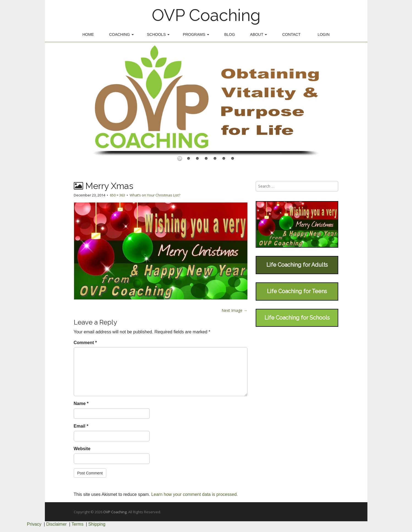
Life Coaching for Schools (297, 318)
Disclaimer (57, 524)
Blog (230, 34)
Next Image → (234, 310)
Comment (85, 343)
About (259, 34)
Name (81, 403)
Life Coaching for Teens (297, 291)
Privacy (34, 524)
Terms (78, 524)
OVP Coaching (206, 15)
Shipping (97, 524)
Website (82, 449)
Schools (158, 34)
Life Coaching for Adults (297, 265)
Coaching (121, 34)
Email (81, 426)
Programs (196, 34)
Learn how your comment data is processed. (194, 494)
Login (324, 34)
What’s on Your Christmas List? (155, 195)
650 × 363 (117, 195)
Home (88, 34)
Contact (291, 34)
